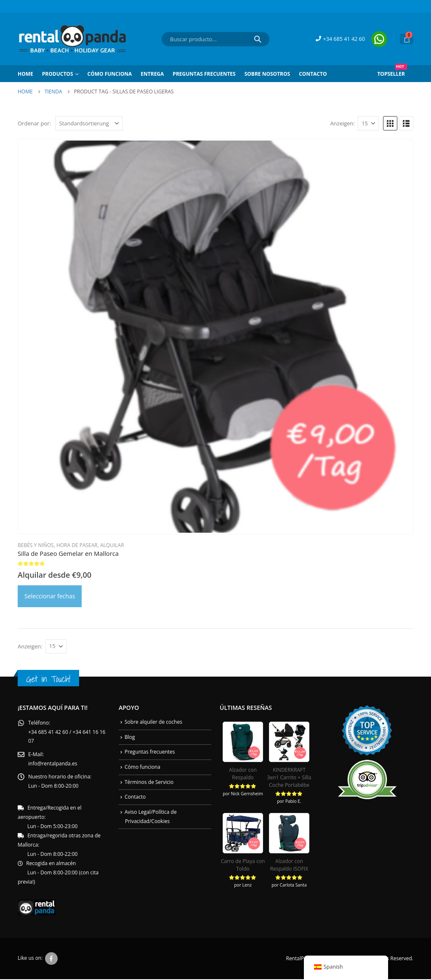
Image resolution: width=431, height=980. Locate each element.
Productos (58, 74)
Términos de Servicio (149, 782)
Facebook (51, 959)
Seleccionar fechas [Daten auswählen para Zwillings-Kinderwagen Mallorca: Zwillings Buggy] (50, 596)
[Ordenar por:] (89, 123)
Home (25, 74)
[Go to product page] (215, 336)
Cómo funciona (142, 767)
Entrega (152, 74)
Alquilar (112, 545)
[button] (390, 123)
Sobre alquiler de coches (153, 722)
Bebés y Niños (36, 545)
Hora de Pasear (77, 545)
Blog (130, 737)
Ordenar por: (34, 123)
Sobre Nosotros (267, 74)
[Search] (258, 39)
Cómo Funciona (110, 74)
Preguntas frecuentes (204, 74)
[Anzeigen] (368, 123)
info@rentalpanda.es (53, 764)
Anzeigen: (342, 123)
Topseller (392, 71)
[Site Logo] (72, 39)
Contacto (313, 74)
